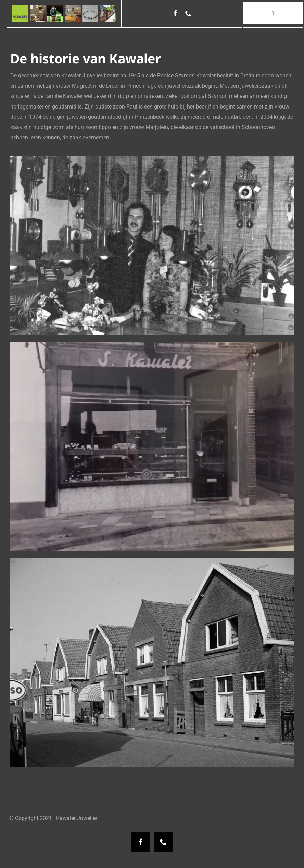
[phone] (188, 13)
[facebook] (175, 13)
